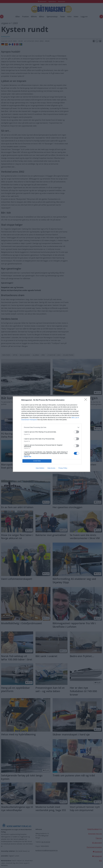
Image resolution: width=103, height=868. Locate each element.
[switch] (76, 432)
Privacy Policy (63, 468)
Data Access (51, 468)
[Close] (86, 400)
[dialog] (51, 434)
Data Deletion (40, 468)
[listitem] (51, 427)
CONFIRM (37, 461)
